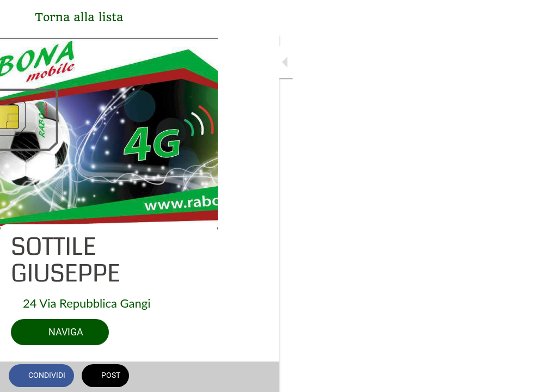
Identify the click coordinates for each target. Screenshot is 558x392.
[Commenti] (536, 377)
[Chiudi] (17, 17)
